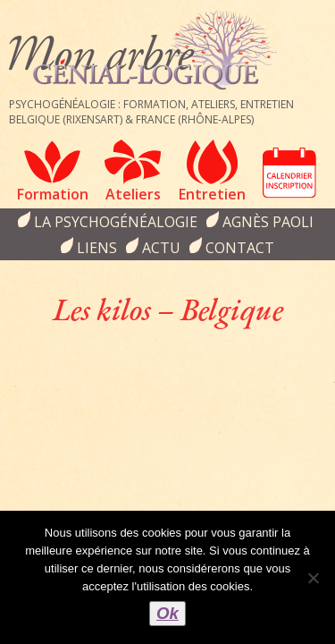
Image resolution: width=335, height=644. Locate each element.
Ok (167, 613)
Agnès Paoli (268, 222)
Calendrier (289, 173)
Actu (161, 248)
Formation (53, 194)
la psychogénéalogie (116, 222)
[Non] (313, 578)
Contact (240, 248)
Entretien (212, 194)
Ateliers (133, 194)
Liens (97, 248)
